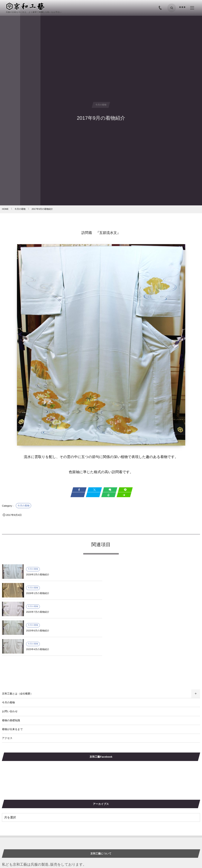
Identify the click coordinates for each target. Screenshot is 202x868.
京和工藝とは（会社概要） (17, 656)
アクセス (7, 701)
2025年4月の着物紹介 (38, 614)
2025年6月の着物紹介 (137, 596)
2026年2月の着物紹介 (38, 577)
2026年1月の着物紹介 (137, 577)
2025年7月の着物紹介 (38, 596)
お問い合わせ (10, 674)
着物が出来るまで (12, 692)
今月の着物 (23, 506)
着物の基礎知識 (11, 683)
